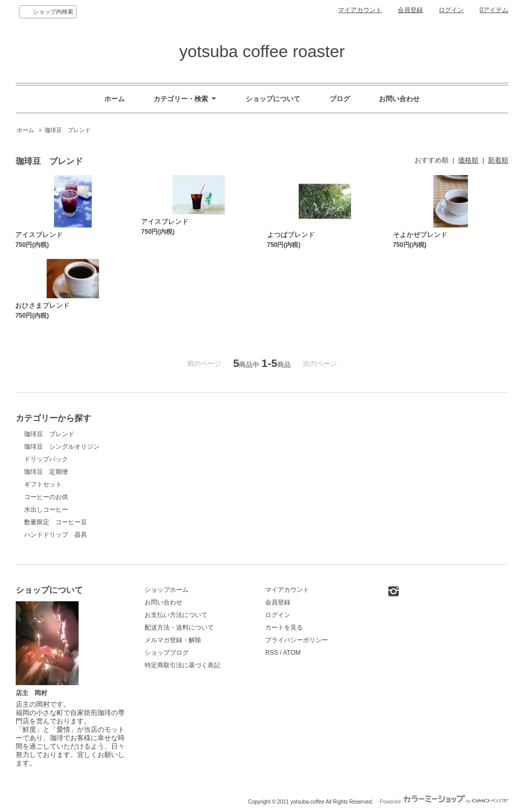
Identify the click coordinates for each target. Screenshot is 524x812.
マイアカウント (360, 10)
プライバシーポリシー (297, 640)
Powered (444, 802)
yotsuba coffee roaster (262, 51)
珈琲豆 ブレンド (68, 130)
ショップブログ (167, 653)
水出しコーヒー (46, 510)
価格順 (468, 160)
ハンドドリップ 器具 (56, 535)
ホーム (114, 99)
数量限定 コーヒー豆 (56, 522)
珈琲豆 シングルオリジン (62, 447)
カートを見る (284, 627)
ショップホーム (167, 590)
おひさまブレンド (111, 305)
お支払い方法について (176, 615)
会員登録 (410, 10)
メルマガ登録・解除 (173, 640)
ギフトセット (43, 484)
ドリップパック (46, 459)
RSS (272, 653)
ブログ (340, 99)
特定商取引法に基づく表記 (182, 665)
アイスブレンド (39, 235)
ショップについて (273, 99)
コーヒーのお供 (46, 497)
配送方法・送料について (179, 627)
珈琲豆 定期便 (46, 472)
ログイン (451, 10)
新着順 (498, 160)
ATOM (292, 653)
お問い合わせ (399, 99)
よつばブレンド (291, 235)
